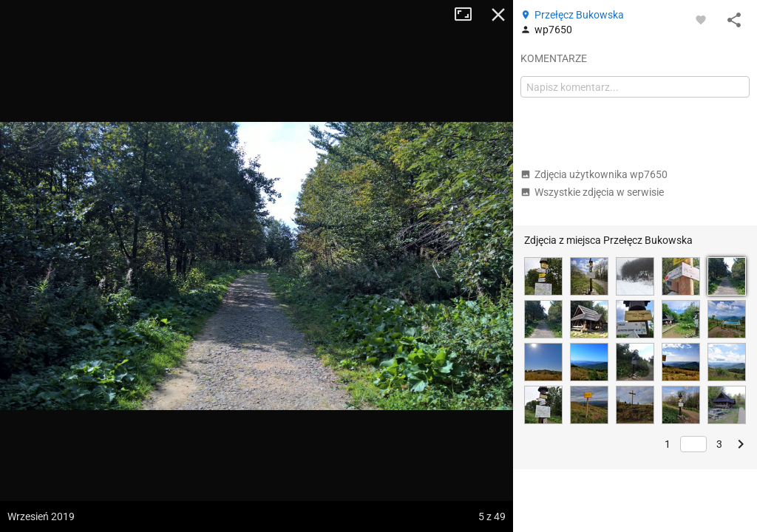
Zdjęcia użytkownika (594, 174)
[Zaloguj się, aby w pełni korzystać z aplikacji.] (701, 19)
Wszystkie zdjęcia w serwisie (592, 192)
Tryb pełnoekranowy (469, 15)
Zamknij (498, 15)
